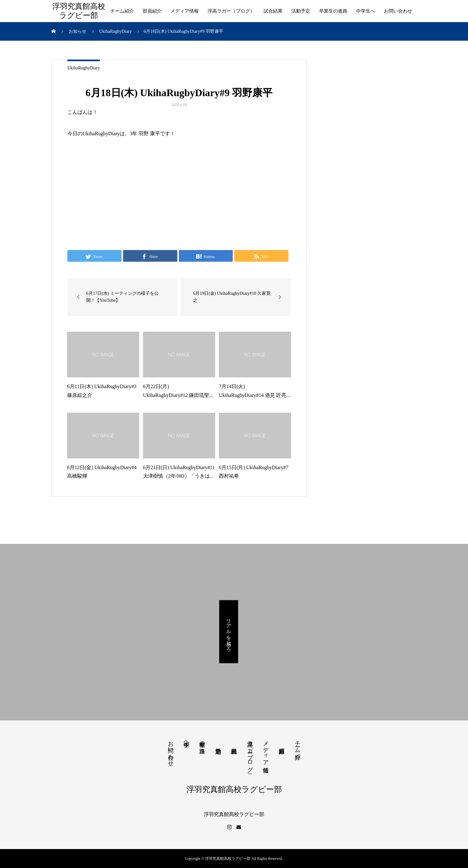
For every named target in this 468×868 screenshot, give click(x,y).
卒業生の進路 (333, 11)
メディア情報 (185, 11)
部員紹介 (152, 11)
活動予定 (301, 11)
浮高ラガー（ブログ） (231, 11)
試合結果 (273, 11)
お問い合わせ (398, 11)
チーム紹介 (122, 11)
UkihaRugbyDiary (84, 68)
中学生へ (366, 11)
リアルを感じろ (229, 632)
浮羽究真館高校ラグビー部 (79, 11)
